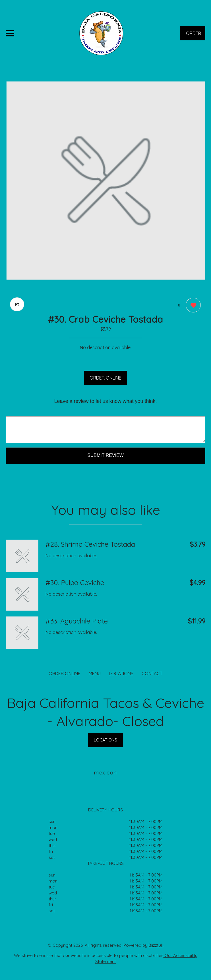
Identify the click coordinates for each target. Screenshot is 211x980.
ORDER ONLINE (105, 378)
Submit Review (105, 455)
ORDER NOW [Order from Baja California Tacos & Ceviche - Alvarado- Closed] (194, 35)
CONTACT (152, 674)
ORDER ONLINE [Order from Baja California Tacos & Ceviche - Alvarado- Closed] (65, 674)
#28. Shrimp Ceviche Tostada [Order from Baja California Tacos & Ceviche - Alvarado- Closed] (90, 544)
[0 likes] (192, 306)
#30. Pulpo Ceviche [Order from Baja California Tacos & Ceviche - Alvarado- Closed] (75, 583)
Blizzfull (156, 945)
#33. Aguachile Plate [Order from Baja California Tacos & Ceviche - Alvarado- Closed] (77, 621)
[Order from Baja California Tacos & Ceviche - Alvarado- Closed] (22, 556)
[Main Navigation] (10, 33)
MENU (95, 674)
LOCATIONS (121, 674)
